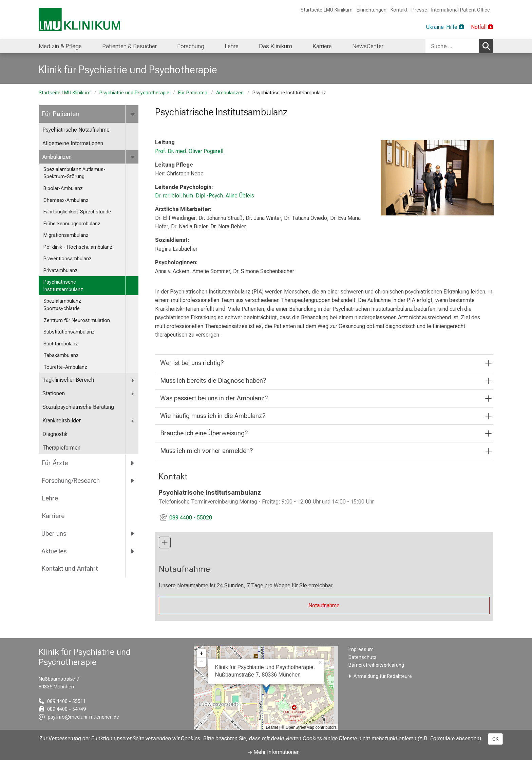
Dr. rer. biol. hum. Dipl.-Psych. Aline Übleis (205, 196)
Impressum (361, 650)
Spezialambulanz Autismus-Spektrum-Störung (74, 173)
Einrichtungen (372, 10)
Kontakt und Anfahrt (70, 568)
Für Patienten (193, 93)
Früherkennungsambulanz (72, 224)
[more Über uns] (133, 533)
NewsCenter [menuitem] (368, 46)
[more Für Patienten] (133, 114)
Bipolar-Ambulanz (63, 188)
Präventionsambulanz (68, 259)
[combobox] (459, 46)
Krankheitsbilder (62, 421)
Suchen (488, 46)
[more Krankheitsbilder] (133, 421)
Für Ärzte (55, 463)
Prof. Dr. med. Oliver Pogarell (189, 151)
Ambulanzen (230, 93)
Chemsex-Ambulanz (66, 200)
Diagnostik (55, 434)
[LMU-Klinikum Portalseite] (79, 20)
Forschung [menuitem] (191, 46)
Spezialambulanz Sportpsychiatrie (62, 305)
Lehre (50, 498)
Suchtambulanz (61, 344)
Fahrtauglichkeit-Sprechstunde (77, 212)
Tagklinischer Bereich (68, 380)
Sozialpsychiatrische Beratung (79, 407)
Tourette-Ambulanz (65, 367)
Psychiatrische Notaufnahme (76, 130)
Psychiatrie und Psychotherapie (134, 93)
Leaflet (272, 727)
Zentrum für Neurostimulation (77, 320)
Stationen (54, 393)
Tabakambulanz (61, 355)
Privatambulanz (61, 271)
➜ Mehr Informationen (274, 752)
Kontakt (399, 10)
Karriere (53, 516)
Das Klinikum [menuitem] (275, 46)
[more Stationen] (133, 394)
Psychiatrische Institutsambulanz (63, 286)
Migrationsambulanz (66, 235)
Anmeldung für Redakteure (383, 676)
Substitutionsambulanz (69, 332)
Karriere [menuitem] (322, 46)
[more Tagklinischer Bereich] (133, 380)
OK (495, 739)
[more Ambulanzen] (133, 157)
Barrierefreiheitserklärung (376, 665)
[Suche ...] (452, 46)
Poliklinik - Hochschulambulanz (78, 247)
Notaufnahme (324, 605)
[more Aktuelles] (133, 551)
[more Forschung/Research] (133, 481)
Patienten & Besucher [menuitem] (129, 46)
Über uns (54, 534)
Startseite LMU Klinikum (327, 10)
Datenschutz (363, 657)
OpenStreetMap (300, 727)
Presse (419, 10)
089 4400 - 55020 (191, 518)
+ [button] (202, 653)
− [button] (202, 662)
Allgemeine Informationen (73, 143)
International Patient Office (461, 10)
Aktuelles (54, 551)
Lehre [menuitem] (232, 46)
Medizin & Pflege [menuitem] (60, 46)
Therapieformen (61, 448)
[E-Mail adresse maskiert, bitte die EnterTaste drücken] (79, 717)
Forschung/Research (71, 481)
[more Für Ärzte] (133, 463)
